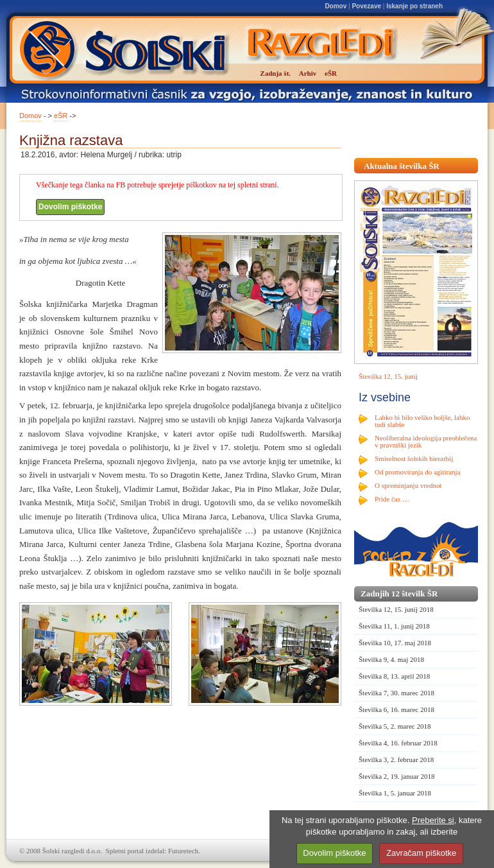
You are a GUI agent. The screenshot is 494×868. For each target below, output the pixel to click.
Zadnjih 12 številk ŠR (399, 594)
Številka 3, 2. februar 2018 (396, 759)
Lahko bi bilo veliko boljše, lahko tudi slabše (422, 421)
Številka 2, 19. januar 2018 (397, 776)
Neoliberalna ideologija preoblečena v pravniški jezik (426, 441)
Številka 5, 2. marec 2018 (395, 726)
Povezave (366, 6)
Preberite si (433, 820)
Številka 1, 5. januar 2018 (395, 793)
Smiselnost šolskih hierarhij (414, 458)
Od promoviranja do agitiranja (418, 472)
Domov (336, 6)
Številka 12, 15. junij (388, 376)
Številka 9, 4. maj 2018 (391, 659)
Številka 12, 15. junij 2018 (396, 609)
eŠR (61, 116)
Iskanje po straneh (414, 6)
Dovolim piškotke (70, 207)
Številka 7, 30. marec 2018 (396, 693)
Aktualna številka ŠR (402, 166)
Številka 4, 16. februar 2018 (398, 743)
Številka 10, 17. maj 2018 (395, 643)
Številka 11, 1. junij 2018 (394, 626)
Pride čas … (392, 499)
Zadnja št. (275, 73)
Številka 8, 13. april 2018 (394, 676)
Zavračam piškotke (421, 853)
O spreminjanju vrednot (408, 485)
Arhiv (308, 73)
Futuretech (183, 851)
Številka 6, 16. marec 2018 (396, 709)
